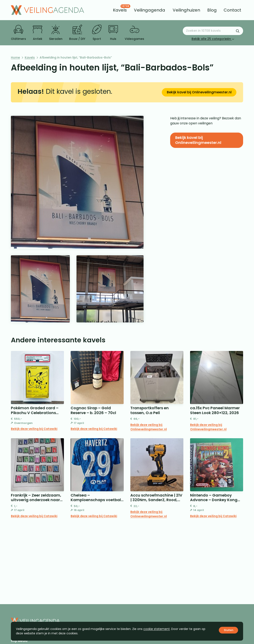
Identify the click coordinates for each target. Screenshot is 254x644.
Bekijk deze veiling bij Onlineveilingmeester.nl (149, 427)
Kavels (30, 57)
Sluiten (229, 630)
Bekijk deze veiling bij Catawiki (34, 429)
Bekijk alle (213, 39)
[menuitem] (120, 10)
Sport (97, 33)
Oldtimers (18, 33)
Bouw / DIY (77, 33)
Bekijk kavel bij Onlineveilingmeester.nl (199, 92)
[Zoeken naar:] (213, 31)
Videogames (134, 33)
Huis (113, 33)
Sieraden (56, 33)
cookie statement (157, 629)
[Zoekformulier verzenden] (238, 31)
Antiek (38, 33)
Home (15, 57)
